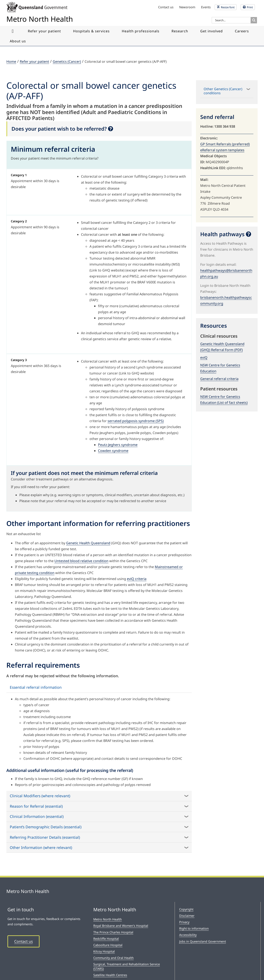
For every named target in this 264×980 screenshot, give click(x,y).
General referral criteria (219, 379)
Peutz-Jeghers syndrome (118, 445)
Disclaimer (187, 916)
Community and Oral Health (114, 958)
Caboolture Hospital (108, 945)
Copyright (186, 909)
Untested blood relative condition (81, 561)
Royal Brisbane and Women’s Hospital (121, 926)
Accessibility (188, 935)
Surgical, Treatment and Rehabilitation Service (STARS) (127, 966)
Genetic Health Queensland (88, 543)
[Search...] (231, 20)
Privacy (184, 922)
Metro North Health (108, 919)
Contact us (23, 941)
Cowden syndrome (113, 451)
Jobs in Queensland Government (203, 941)
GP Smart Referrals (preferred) (225, 144)
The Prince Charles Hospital (113, 932)
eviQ (204, 357)
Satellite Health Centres (110, 975)
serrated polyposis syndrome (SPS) (136, 421)
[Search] (254, 20)
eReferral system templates (222, 150)
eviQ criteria (137, 579)
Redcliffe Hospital (106, 939)
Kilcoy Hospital (104, 951)
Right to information (194, 928)
